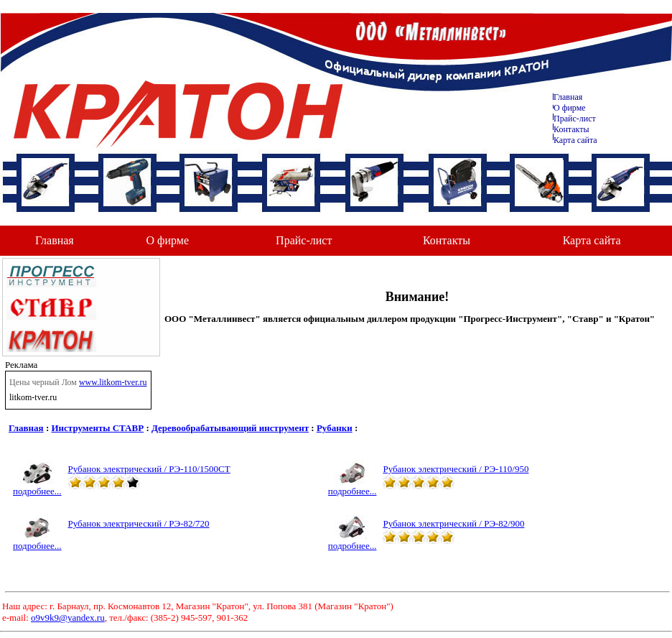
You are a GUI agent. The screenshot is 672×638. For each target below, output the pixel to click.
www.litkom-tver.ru (113, 382)
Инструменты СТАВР (98, 428)
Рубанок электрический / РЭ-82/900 (453, 523)
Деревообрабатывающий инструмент (230, 428)
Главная (568, 97)
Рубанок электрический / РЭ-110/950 (456, 469)
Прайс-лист (575, 119)
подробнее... (37, 487)
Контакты (571, 129)
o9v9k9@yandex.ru (68, 618)
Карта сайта (575, 140)
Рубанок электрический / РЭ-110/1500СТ (149, 469)
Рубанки (335, 428)
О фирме (168, 240)
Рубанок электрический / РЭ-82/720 (139, 523)
